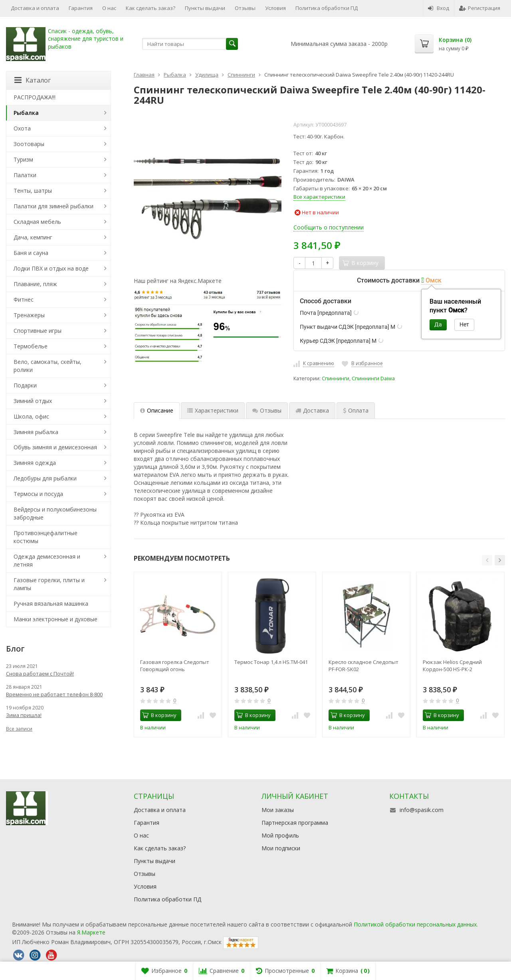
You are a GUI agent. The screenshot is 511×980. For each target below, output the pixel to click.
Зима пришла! (24, 715)
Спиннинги (336, 378)
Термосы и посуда (38, 494)
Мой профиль (280, 835)
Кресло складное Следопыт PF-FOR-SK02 (363, 666)
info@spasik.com (422, 810)
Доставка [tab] (312, 410)
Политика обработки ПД (327, 8)
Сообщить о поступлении (329, 227)
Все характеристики (319, 197)
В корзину (159, 715)
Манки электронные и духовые (55, 619)
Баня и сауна (31, 253)
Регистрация (480, 8)
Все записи (19, 729)
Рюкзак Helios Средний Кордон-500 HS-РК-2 (452, 666)
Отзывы (245, 8)
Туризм (23, 159)
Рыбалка (26, 113)
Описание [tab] (157, 410)
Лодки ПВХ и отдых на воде (51, 268)
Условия (275, 8)
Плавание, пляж (35, 284)
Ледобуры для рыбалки (45, 478)
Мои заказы (278, 810)
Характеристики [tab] (213, 410)
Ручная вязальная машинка (51, 604)
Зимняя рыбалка (36, 432)
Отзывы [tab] (267, 410)
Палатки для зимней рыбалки (53, 206)
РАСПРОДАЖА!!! (35, 97)
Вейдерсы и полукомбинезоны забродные (55, 513)
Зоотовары (29, 144)
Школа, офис (31, 416)
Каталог (33, 80)
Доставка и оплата (35, 8)
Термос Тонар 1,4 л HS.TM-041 (271, 662)
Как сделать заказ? (151, 8)
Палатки (25, 175)
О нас (109, 8)
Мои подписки (281, 848)
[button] (487, 560)
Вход (439, 8)
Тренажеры (29, 315)
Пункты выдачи (205, 8)
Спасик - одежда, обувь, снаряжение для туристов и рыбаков (86, 39)
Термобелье (31, 346)
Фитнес (24, 299)
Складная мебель (37, 222)
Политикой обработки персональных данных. (416, 924)
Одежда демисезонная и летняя (47, 560)
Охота (22, 128)
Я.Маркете (91, 932)
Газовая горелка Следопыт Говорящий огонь (175, 666)
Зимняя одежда (35, 463)
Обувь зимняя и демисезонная (55, 447)
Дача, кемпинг (33, 237)
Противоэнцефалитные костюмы (46, 537)
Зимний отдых (33, 401)
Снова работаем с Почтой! (40, 674)
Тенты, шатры (33, 191)
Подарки (25, 385)
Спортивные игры (38, 331)
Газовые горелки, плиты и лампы (49, 584)
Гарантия (81, 8)
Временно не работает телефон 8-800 (54, 694)
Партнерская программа (295, 823)
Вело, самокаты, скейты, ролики (48, 366)
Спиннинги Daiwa (373, 378)
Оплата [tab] (356, 410)
